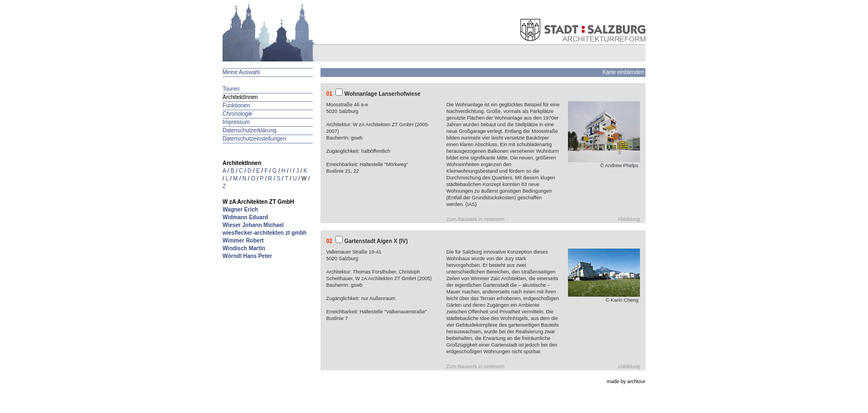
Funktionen (236, 105)
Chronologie (237, 114)
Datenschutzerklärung (249, 130)
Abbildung (629, 219)
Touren (231, 89)
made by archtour (626, 381)
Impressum (236, 122)
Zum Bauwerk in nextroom (475, 219)
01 (329, 94)
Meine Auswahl (241, 72)
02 (329, 241)
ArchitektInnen (240, 97)
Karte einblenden (623, 72)
